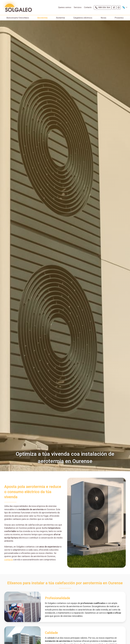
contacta (8, 562)
